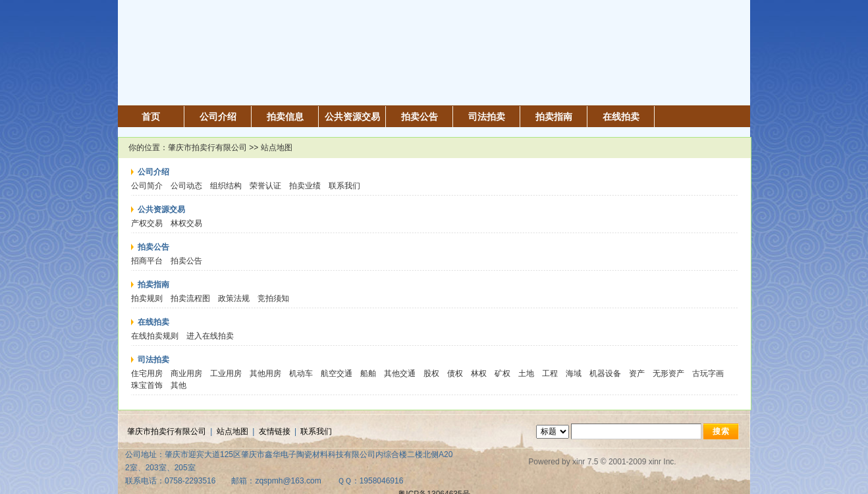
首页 (151, 117)
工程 (550, 373)
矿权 (502, 373)
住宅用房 (147, 373)
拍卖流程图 (190, 298)
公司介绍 (218, 117)
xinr (579, 462)
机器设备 (605, 373)
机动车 (301, 373)
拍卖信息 (285, 117)
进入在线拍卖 (210, 336)
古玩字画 (708, 373)
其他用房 (265, 373)
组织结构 (226, 186)
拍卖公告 (420, 117)
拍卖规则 (147, 298)
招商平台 (147, 261)
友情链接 (275, 431)
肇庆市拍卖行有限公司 (207, 148)
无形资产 (668, 373)
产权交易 (147, 223)
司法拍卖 (487, 117)
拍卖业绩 (305, 186)
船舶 (368, 373)
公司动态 (186, 186)
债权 (455, 373)
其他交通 (400, 373)
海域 (574, 373)
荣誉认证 (265, 186)
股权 (431, 373)
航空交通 (337, 373)
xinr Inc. (663, 462)
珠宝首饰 (147, 385)
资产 (637, 373)
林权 (479, 373)
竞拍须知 (273, 298)
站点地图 (232, 431)
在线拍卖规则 (155, 336)
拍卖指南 (554, 117)
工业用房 (226, 373)
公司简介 (147, 186)
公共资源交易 (352, 117)
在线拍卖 (621, 117)
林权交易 (186, 223)
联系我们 (344, 186)
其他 (178, 385)
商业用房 (186, 373)
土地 (526, 373)
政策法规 (234, 298)
